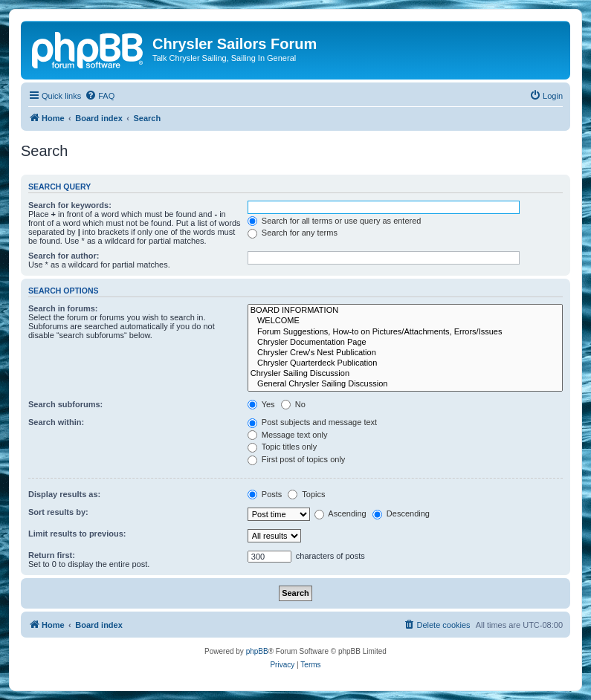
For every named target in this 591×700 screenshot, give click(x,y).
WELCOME (405, 321)
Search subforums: (65, 404)
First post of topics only (297, 459)
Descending (401, 513)
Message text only (288, 435)
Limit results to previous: (77, 534)
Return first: (52, 555)
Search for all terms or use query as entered (335, 221)
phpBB (257, 651)
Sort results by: (58, 512)
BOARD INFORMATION (405, 311)
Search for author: (64, 256)
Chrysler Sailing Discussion (405, 374)
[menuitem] (100, 96)
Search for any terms (293, 233)
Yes (261, 404)
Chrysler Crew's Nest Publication (405, 353)
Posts (265, 494)
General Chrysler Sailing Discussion (405, 384)
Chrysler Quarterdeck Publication (405, 363)
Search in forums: (63, 308)
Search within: (56, 422)
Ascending (340, 513)
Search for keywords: (70, 205)
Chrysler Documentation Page (405, 343)
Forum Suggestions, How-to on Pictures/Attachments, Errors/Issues (405, 332)
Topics (306, 494)
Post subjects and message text (312, 422)
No (293, 404)
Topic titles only (282, 447)
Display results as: (64, 494)
